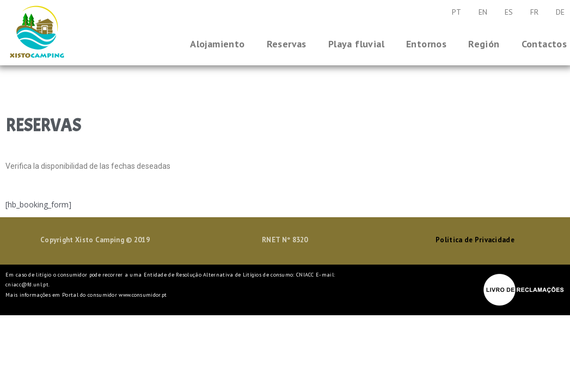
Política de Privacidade (475, 240)
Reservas (287, 44)
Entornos (426, 44)
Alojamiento (217, 44)
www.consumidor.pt (143, 295)
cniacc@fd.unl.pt (27, 284)
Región (484, 44)
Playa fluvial (356, 44)
